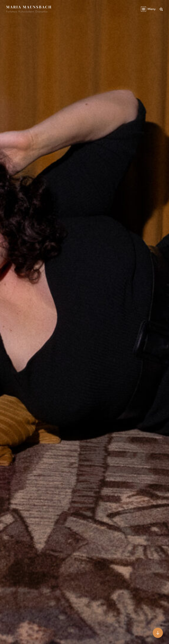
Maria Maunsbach (29, 7)
